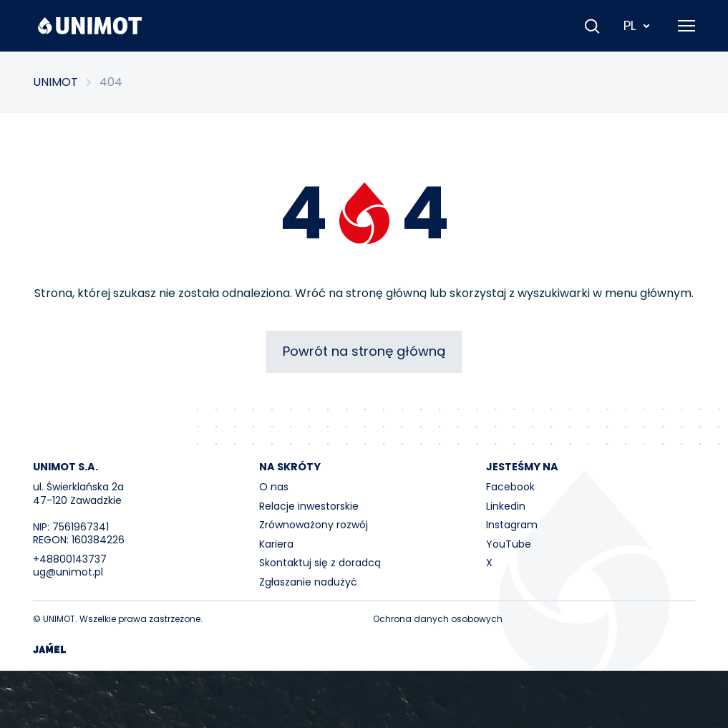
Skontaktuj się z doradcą (320, 563)
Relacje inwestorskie (309, 506)
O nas (274, 487)
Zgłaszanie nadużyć (308, 582)
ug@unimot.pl (68, 572)
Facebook (510, 487)
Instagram (512, 525)
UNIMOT (55, 82)
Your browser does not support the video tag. (364, 699)
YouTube (509, 544)
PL (637, 25)
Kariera (276, 544)
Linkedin (506, 506)
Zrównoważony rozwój (314, 525)
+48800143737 (70, 559)
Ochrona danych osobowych (438, 619)
